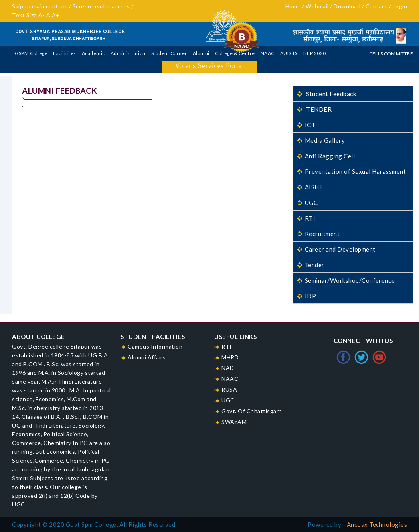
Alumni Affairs (147, 357)
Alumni (201, 53)
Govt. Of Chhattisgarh (252, 411)
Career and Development (336, 249)
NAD (228, 368)
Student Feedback (327, 94)
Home (293, 6)
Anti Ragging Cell (326, 156)
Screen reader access (102, 6)
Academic (93, 53)
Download (348, 6)
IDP (307, 296)
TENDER (314, 109)
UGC (307, 203)
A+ (56, 15)
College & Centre (235, 53)
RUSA (229, 389)
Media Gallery (321, 140)
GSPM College (31, 53)
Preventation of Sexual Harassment (352, 171)
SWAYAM (234, 422)
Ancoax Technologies (377, 524)
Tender (311, 265)
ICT (306, 125)
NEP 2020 (315, 53)
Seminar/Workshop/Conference (346, 280)
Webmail (318, 6)
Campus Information (155, 346)
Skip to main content (40, 6)
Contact (377, 6)
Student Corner (169, 53)
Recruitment (318, 234)
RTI (306, 218)
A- (42, 15)
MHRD (230, 357)
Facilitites (65, 53)
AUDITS (289, 53)
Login (400, 6)
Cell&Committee (391, 54)
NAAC (268, 53)
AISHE (310, 187)
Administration (128, 53)
